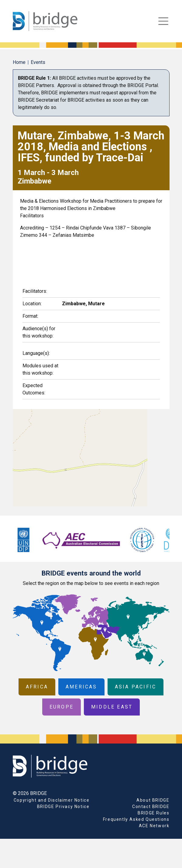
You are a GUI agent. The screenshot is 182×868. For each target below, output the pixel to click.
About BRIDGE (153, 800)
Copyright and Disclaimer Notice (52, 800)
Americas (81, 687)
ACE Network (154, 826)
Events (38, 62)
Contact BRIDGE (151, 807)
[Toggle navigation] (163, 21)
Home (19, 62)
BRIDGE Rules (153, 813)
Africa (37, 687)
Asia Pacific (136, 687)
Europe (62, 707)
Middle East (112, 707)
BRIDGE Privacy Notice (63, 807)
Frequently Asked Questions (136, 819)
